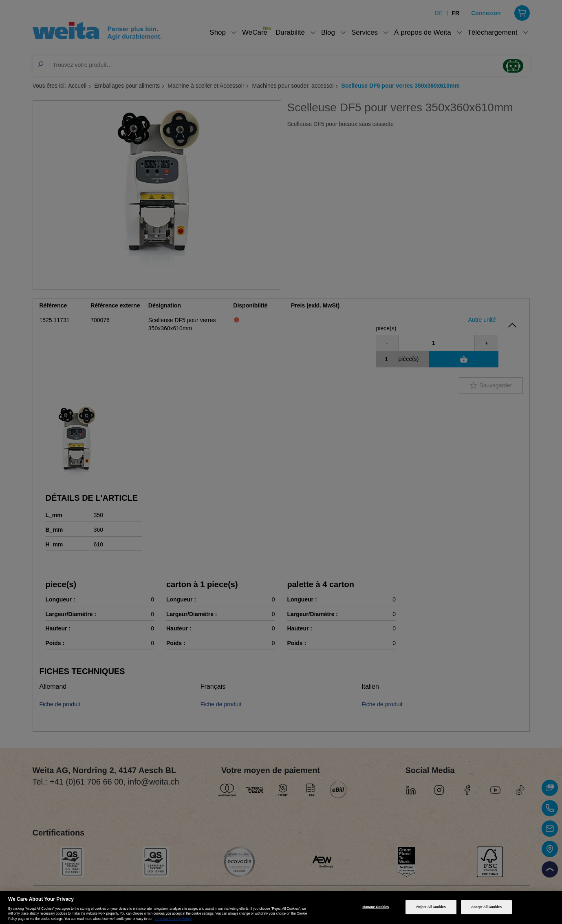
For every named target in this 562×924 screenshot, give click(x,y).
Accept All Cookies (486, 907)
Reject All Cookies (431, 907)
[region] (281, 907)
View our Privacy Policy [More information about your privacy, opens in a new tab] (173, 919)
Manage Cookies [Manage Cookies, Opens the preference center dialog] (376, 907)
